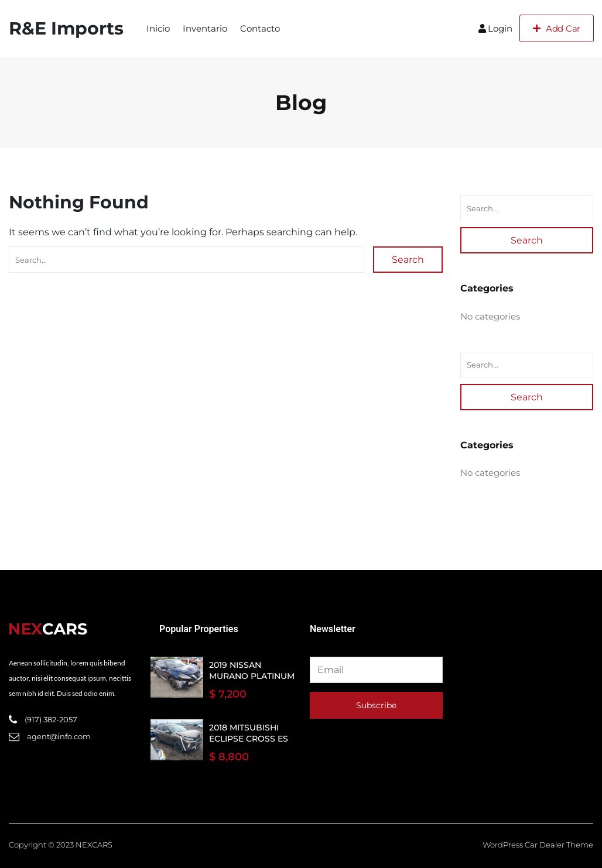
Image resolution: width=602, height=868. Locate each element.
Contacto (260, 28)
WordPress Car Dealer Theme (538, 845)
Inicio (158, 28)
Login (495, 28)
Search (408, 260)
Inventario (205, 28)
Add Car (557, 28)
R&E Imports (66, 28)
